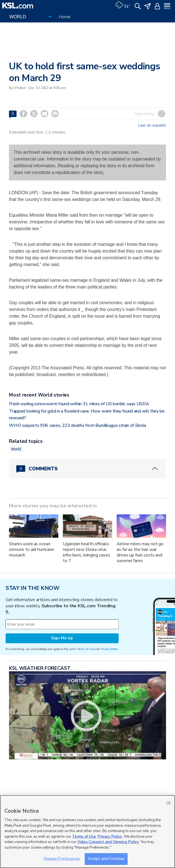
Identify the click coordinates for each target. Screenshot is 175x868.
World (16, 449)
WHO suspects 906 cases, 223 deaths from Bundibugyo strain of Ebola (78, 425)
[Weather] (123, 6)
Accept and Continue (106, 859)
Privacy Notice (109, 649)
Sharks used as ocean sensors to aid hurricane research (32, 549)
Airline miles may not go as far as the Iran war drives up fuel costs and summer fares (140, 552)
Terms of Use (86, 649)
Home (65, 17)
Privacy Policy (110, 837)
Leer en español (152, 125)
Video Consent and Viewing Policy (108, 842)
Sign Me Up (62, 638)
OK (169, 803)
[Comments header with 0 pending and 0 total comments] (87, 469)
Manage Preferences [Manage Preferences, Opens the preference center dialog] (62, 859)
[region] (87, 832)
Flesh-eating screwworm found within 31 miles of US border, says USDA (79, 404)
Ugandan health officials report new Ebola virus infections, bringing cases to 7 (86, 552)
